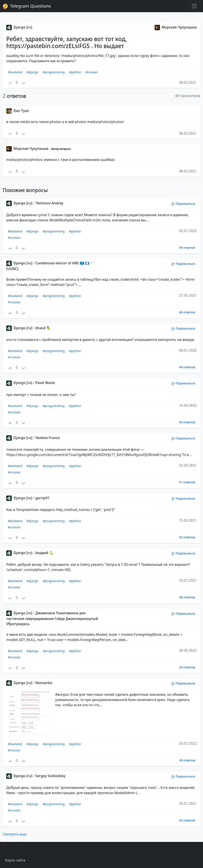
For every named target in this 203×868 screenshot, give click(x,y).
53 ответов (187, 537)
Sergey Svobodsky (50, 776)
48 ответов (187, 597)
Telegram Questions (27, 6)
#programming (54, 72)
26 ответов (187, 667)
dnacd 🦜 (43, 328)
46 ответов (187, 312)
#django (32, 72)
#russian (92, 72)
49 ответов (187, 248)
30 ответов (187, 760)
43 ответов (187, 820)
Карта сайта (15, 860)
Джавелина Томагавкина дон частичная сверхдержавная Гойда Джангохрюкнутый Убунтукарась (52, 618)
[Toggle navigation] (194, 6)
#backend (15, 72)
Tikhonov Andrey (49, 203)
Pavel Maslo (45, 383)
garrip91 (42, 498)
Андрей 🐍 (44, 553)
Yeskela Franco (48, 438)
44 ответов (187, 422)
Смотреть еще (15, 834)
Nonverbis (44, 683)
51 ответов (187, 482)
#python (75, 72)
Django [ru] (19, 27)
